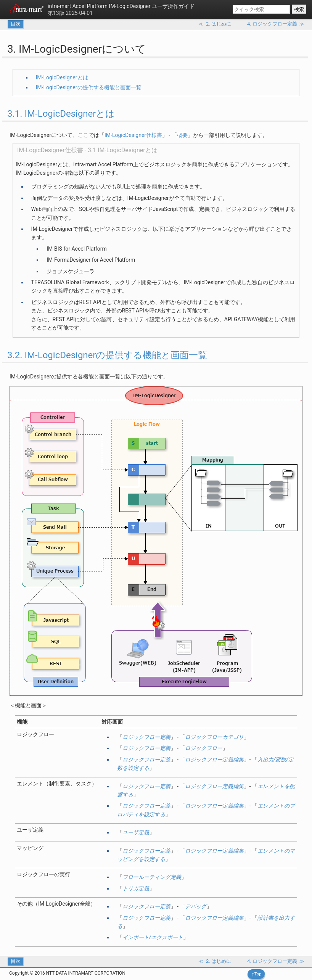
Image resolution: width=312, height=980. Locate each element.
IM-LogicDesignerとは (62, 77)
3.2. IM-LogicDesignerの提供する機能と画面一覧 (107, 355)
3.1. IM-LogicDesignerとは (61, 114)
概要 (182, 135)
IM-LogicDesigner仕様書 (133, 135)
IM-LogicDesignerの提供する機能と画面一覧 (89, 87)
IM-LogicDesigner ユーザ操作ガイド (121, 6)
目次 (16, 24)
